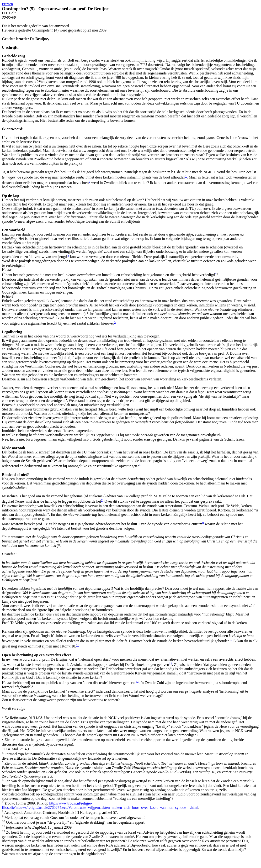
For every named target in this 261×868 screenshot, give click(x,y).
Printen (7, 4)
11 (171, 663)
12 (137, 681)
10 (78, 645)
